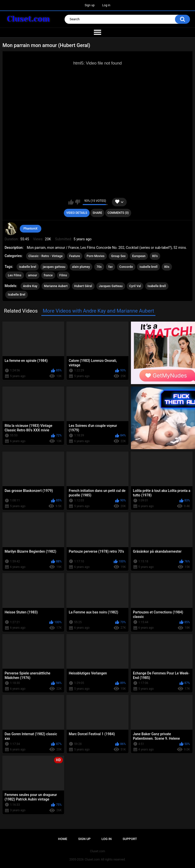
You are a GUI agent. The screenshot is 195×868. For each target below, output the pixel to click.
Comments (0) (118, 213)
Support (130, 839)
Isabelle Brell (157, 286)
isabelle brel (28, 267)
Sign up (90, 5)
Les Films (15, 275)
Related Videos (21, 311)
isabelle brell (148, 267)
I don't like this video (77, 202)
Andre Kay (30, 286)
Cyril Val (135, 286)
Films (63, 275)
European (139, 256)
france (48, 275)
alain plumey (81, 267)
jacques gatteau (54, 267)
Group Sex (118, 256)
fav (111, 267)
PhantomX (31, 229)
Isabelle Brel (17, 295)
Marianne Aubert (56, 286)
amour (33, 275)
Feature (75, 256)
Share (97, 213)
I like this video (71, 202)
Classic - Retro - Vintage (46, 256)
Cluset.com (92, 859)
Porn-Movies (96, 256)
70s (99, 267)
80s (167, 267)
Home (63, 839)
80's (155, 256)
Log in (106, 5)
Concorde (126, 267)
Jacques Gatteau (111, 286)
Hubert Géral (83, 286)
